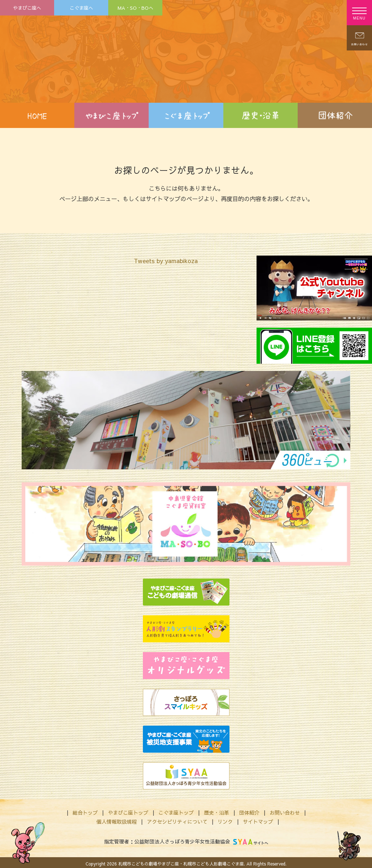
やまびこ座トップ (128, 812)
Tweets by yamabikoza (166, 261)
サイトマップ (258, 821)
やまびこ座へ (27, 8)
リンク (225, 821)
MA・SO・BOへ (135, 8)
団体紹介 (249, 812)
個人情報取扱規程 (117, 821)
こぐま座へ (81, 8)
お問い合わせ (285, 812)
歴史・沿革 (216, 812)
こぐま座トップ (176, 812)
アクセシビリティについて (177, 821)
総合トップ (85, 812)
